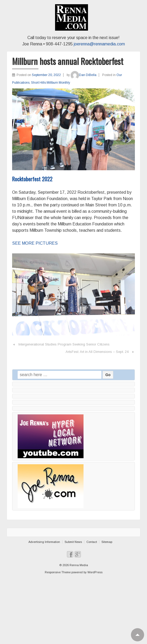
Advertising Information (44, 542)
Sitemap (107, 542)
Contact (92, 542)
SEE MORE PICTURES (35, 243)
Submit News (73, 542)
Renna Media (78, 565)
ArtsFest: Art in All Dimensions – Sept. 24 (97, 352)
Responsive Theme (58, 572)
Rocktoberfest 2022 (32, 179)
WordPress (95, 572)
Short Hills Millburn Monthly (51, 83)
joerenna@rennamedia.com (99, 44)
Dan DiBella (84, 75)
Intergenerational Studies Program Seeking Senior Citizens (64, 344)
